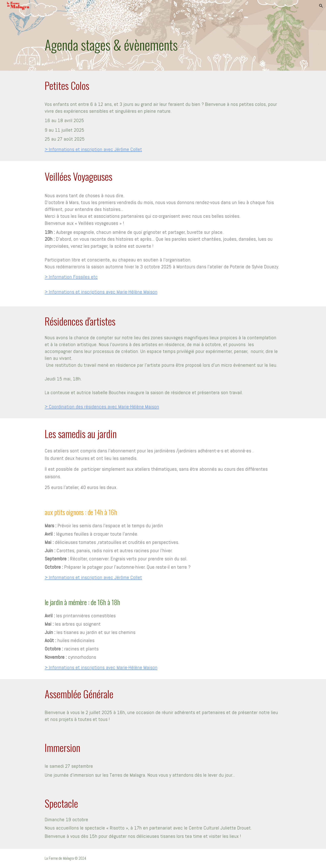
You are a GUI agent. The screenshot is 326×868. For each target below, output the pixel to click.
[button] (321, 6)
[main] (163, 35)
